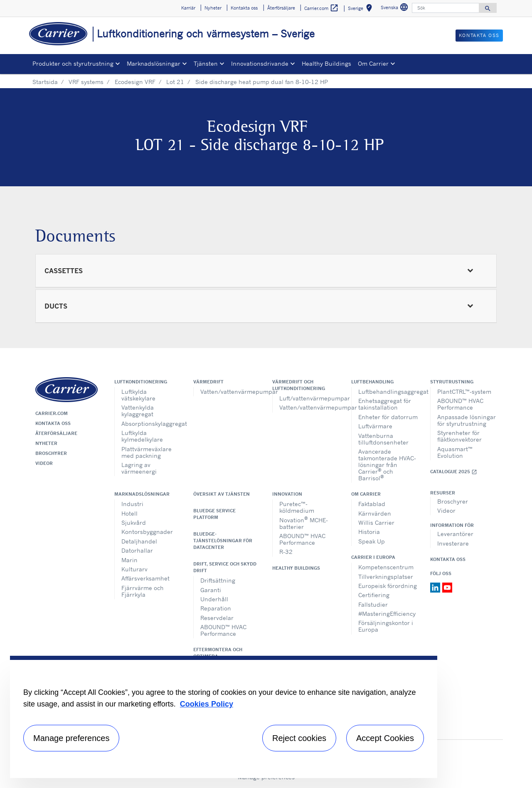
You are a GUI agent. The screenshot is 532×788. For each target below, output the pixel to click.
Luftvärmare (375, 426)
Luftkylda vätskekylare (138, 395)
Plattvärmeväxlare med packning (147, 452)
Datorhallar (137, 550)
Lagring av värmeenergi (139, 468)
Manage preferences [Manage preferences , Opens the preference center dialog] (71, 738)
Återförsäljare (56, 433)
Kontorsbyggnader (147, 532)
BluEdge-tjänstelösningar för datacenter (223, 541)
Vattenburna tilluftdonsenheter (383, 439)
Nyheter (46, 443)
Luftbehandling (372, 382)
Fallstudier (373, 604)
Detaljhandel (139, 541)
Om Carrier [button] (373, 63)
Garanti (211, 590)
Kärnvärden (375, 513)
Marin (129, 560)
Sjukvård (134, 522)
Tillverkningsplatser (386, 577)
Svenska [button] (395, 9)
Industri (132, 504)
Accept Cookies (385, 738)
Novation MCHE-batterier (304, 522)
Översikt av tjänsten (222, 494)
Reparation (216, 608)
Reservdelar (217, 618)
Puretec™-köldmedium (297, 507)
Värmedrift (208, 382)
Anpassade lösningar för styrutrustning (467, 420)
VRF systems (86, 82)
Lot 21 (175, 82)
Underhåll (214, 599)
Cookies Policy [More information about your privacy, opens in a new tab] (207, 704)
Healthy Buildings (326, 63)
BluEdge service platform (214, 514)
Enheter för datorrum (388, 417)
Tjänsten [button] (206, 63)
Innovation (287, 494)
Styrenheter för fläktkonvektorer (459, 436)
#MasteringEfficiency (387, 614)
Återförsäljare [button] (281, 8)
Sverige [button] (362, 9)
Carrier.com (52, 413)
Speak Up (372, 541)
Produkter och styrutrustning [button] (73, 63)
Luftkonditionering (141, 382)
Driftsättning (218, 580)
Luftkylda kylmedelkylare (142, 436)
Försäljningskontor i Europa (386, 626)
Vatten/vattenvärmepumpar (230, 392)
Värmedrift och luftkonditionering (299, 385)
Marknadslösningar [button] (154, 63)
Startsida (45, 82)
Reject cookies (299, 738)
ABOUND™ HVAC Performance (460, 404)
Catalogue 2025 (454, 472)
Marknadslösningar (142, 494)
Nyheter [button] (213, 8)
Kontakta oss (53, 423)
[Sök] (446, 8)
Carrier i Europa (373, 557)
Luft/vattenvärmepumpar (309, 398)
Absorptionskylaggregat (151, 424)
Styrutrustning (452, 382)
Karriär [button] (188, 8)
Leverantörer (455, 534)
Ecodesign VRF (135, 82)
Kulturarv (134, 569)
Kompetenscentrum (386, 567)
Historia (369, 532)
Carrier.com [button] (321, 8)
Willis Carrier (376, 522)
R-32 (286, 552)
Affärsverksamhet (145, 578)
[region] (224, 717)
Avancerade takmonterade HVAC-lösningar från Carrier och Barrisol (387, 465)
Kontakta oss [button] (244, 8)
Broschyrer (51, 453)
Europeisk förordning (388, 586)
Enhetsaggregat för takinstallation (385, 404)
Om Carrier (366, 494)
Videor (44, 463)
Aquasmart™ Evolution (455, 452)
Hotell (129, 513)
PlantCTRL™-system (464, 392)
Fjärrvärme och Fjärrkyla (143, 591)
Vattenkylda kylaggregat (138, 411)
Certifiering (374, 595)
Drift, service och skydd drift (225, 567)
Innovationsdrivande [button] (260, 63)
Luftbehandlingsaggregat (388, 392)
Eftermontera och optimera (218, 653)
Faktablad (372, 504)
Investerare (453, 543)
